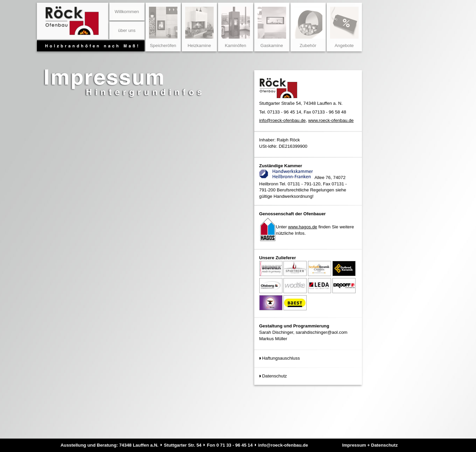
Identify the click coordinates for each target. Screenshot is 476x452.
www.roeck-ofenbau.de (331, 120)
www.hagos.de (303, 227)
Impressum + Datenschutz (370, 445)
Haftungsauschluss (281, 358)
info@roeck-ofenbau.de (283, 120)
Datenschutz (274, 376)
